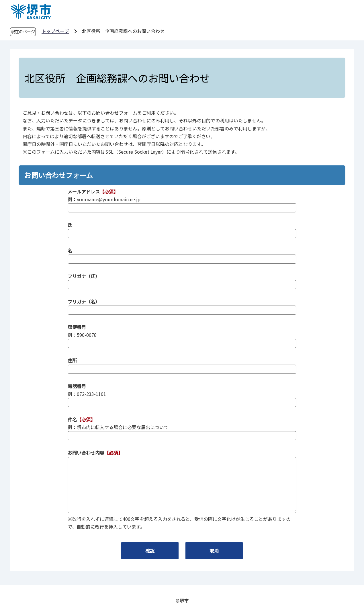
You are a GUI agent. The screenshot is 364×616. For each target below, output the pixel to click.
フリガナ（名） (84, 302)
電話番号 (77, 386)
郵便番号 (77, 327)
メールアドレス (84, 191)
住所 (72, 360)
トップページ (55, 31)
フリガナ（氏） (84, 276)
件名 (72, 419)
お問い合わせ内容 (86, 453)
